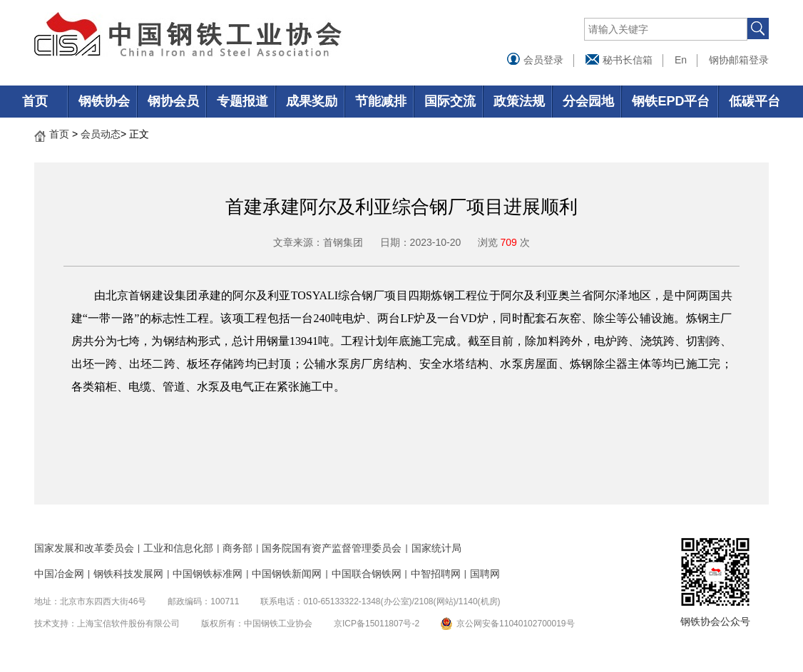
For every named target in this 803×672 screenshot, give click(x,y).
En (681, 60)
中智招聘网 (436, 574)
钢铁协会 (104, 101)
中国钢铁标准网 (208, 574)
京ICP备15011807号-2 (377, 624)
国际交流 (450, 101)
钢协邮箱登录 (739, 60)
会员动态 (101, 134)
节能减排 (381, 101)
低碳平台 (755, 101)
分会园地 (588, 101)
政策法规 (519, 101)
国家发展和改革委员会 (84, 548)
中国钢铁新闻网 (287, 574)
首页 (35, 101)
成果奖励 (312, 101)
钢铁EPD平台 (671, 101)
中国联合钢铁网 (367, 574)
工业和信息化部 (178, 548)
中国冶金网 (59, 574)
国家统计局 (436, 548)
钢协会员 (173, 101)
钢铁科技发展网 (128, 574)
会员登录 (535, 60)
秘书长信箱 (619, 60)
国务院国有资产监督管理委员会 (332, 548)
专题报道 (242, 101)
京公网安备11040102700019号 (515, 624)
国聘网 (485, 574)
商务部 (237, 548)
